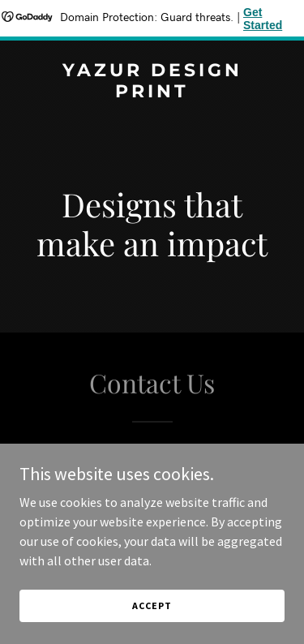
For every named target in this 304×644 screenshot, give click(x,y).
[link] (152, 92)
